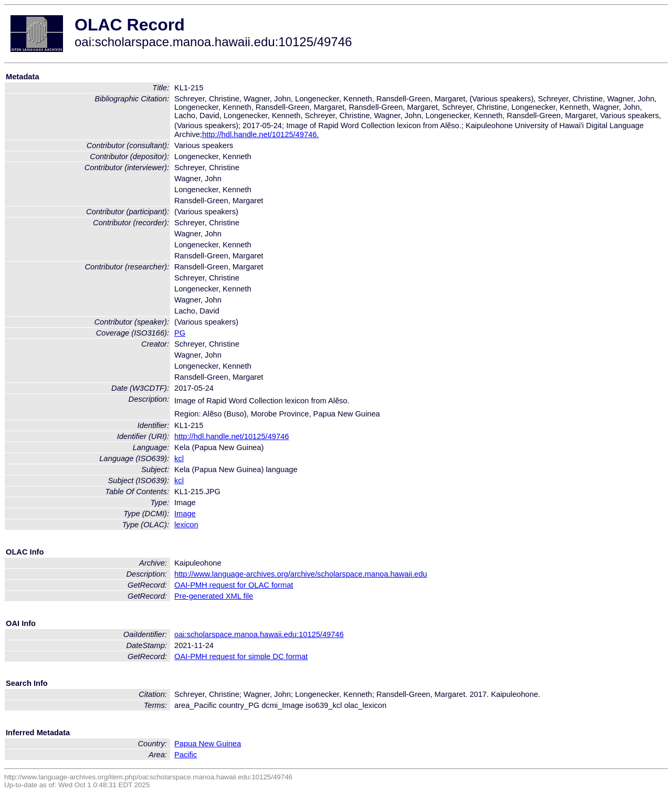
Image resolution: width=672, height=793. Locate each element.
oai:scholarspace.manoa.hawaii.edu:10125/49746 (259, 634)
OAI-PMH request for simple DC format (241, 656)
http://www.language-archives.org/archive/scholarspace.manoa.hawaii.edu (301, 574)
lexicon (186, 525)
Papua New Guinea (208, 744)
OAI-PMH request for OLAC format (234, 585)
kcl (179, 458)
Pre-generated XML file (214, 596)
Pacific (186, 755)
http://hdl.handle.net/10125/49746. (260, 134)
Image (185, 514)
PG (180, 333)
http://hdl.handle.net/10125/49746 (232, 436)
